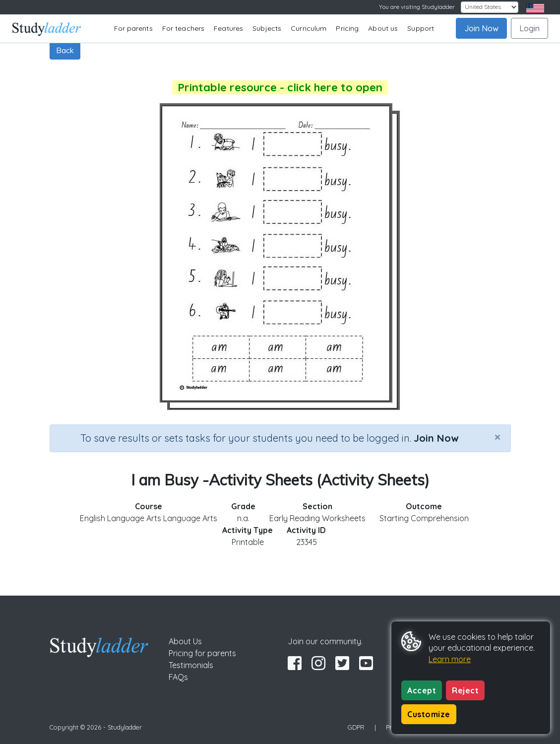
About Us (185, 641)
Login (529, 28)
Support (421, 28)
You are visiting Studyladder (417, 7)
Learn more (450, 659)
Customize (429, 714)
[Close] (498, 437)
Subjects (267, 28)
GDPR (356, 727)
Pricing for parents (202, 653)
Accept (422, 690)
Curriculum (309, 28)
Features (228, 28)
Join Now (481, 28)
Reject (465, 690)
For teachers (183, 28)
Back (65, 50)
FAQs (178, 677)
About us (383, 28)
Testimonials (191, 665)
